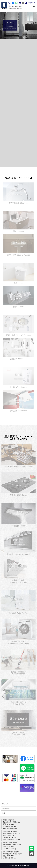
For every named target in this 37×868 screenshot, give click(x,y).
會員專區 (32, 3)
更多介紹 (18, 191)
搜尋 (3, 813)
